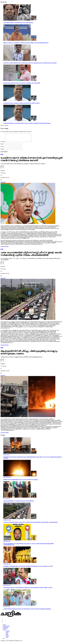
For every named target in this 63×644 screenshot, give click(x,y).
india (7, 636)
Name (2, 146)
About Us (5, 630)
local (7, 639)
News (5, 631)
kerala (7, 637)
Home (5, 626)
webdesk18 (3, 184)
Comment (3, 143)
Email (2, 148)
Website (2, 151)
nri (4, 640)
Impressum (6, 629)
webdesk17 (3, 377)
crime (7, 634)
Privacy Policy (7, 628)
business (8, 633)
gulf (7, 635)
